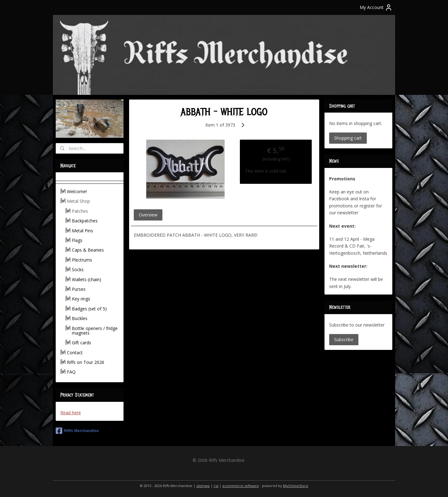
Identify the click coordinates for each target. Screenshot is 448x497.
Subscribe (344, 339)
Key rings (81, 299)
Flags (77, 240)
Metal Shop (78, 201)
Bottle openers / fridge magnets (95, 331)
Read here (71, 413)
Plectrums (82, 260)
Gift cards (82, 343)
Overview (148, 215)
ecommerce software (241, 486)
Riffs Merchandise (77, 431)
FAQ (71, 372)
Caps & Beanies (88, 250)
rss (216, 486)
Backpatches (85, 221)
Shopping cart (348, 138)
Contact (75, 353)
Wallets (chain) (86, 279)
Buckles (80, 318)
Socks (78, 269)
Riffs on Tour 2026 (86, 362)
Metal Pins (82, 231)
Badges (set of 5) (89, 309)
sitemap (203, 486)
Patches (80, 211)
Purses (79, 289)
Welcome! (77, 191)
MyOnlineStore (296, 486)
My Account (376, 7)
